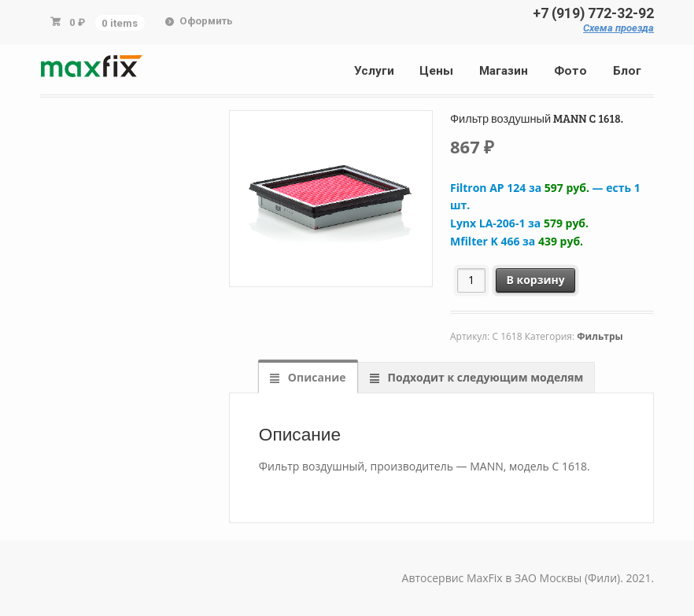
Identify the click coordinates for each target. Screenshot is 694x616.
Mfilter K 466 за (517, 241)
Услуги (374, 71)
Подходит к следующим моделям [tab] (484, 377)
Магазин (504, 71)
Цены (436, 71)
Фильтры (600, 336)
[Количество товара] (472, 280)
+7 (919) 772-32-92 (593, 13)
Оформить (206, 21)
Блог (627, 71)
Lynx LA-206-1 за (519, 223)
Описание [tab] (315, 377)
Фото (570, 71)
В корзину (535, 280)
